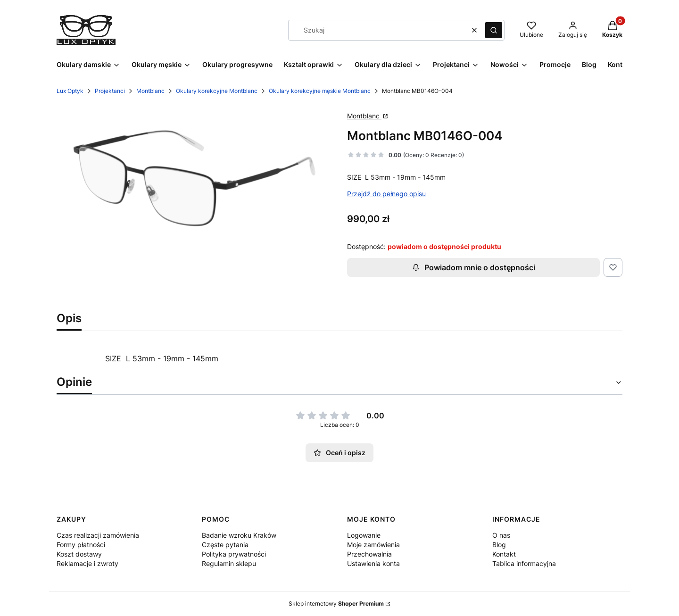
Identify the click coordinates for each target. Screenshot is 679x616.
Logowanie (364, 535)
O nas (501, 535)
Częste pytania (225, 545)
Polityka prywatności (234, 554)
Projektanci (110, 91)
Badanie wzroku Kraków (239, 535)
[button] (494, 30)
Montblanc (150, 91)
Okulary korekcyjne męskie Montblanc (320, 91)
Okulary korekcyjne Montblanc (217, 91)
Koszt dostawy (79, 554)
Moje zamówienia (373, 545)
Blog (499, 545)
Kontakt (504, 554)
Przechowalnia (369, 554)
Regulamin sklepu (229, 563)
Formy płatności (81, 545)
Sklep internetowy (336, 604)
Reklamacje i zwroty (87, 563)
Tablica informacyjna (524, 563)
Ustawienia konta (373, 563)
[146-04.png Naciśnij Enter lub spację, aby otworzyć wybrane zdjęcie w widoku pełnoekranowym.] (194, 178)
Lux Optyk (70, 91)
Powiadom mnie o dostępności (474, 267)
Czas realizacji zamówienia (98, 535)
